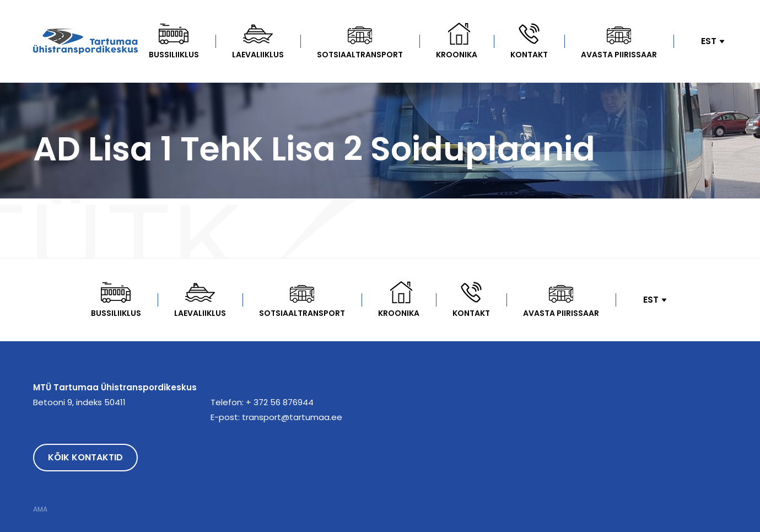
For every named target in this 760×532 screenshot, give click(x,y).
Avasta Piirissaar (619, 55)
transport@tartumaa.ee (292, 417)
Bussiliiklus (174, 55)
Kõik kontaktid (85, 457)
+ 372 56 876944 (280, 402)
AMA (40, 509)
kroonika (457, 55)
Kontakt (529, 55)
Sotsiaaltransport (360, 55)
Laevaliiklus (258, 55)
